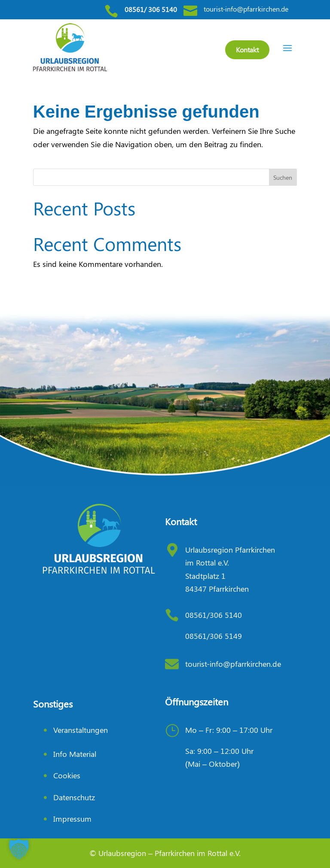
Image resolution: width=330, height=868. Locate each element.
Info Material (75, 754)
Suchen (283, 177)
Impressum (72, 819)
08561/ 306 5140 (151, 9)
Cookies (67, 775)
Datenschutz (74, 797)
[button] (19, 849)
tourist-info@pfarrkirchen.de (246, 9)
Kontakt (247, 50)
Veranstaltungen (81, 730)
